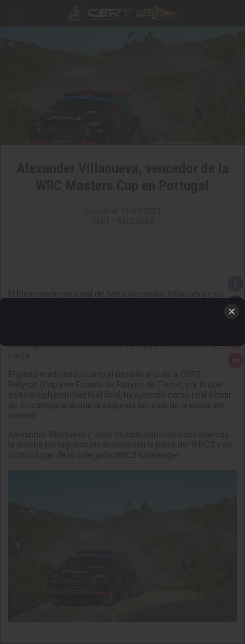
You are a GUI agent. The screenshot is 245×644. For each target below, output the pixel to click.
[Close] (232, 312)
